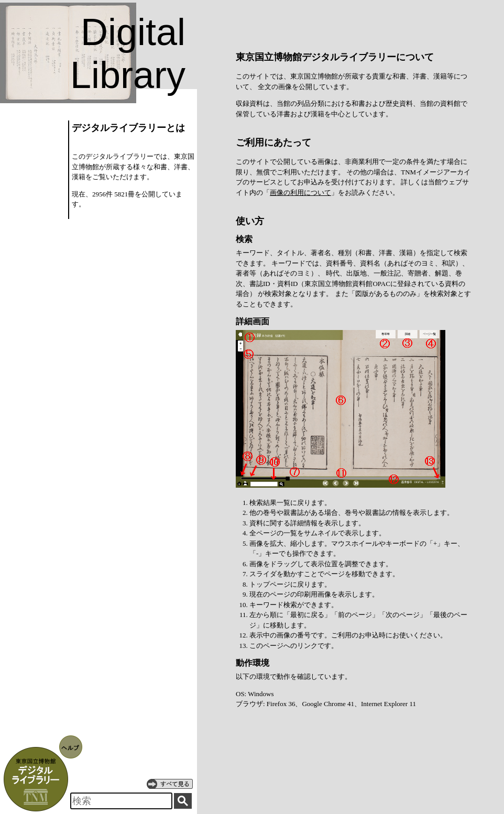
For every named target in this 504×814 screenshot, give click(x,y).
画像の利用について (300, 192)
